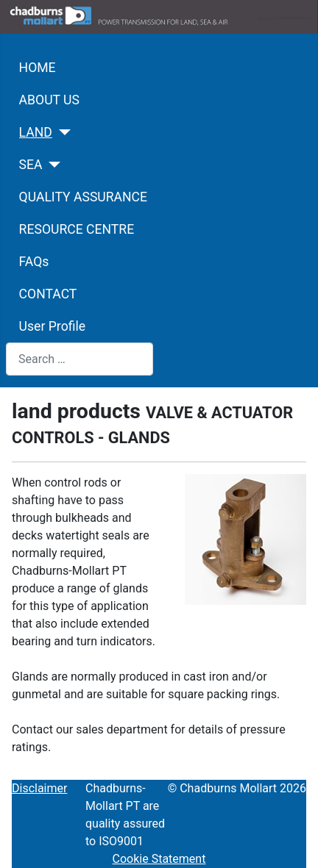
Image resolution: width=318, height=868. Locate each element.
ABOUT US (49, 100)
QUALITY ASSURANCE (83, 197)
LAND (36, 132)
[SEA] (52, 165)
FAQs (34, 262)
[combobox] (79, 359)
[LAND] (61, 132)
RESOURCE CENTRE (77, 229)
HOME (38, 68)
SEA (31, 165)
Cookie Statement (159, 859)
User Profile (52, 326)
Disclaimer (39, 788)
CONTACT (48, 294)
